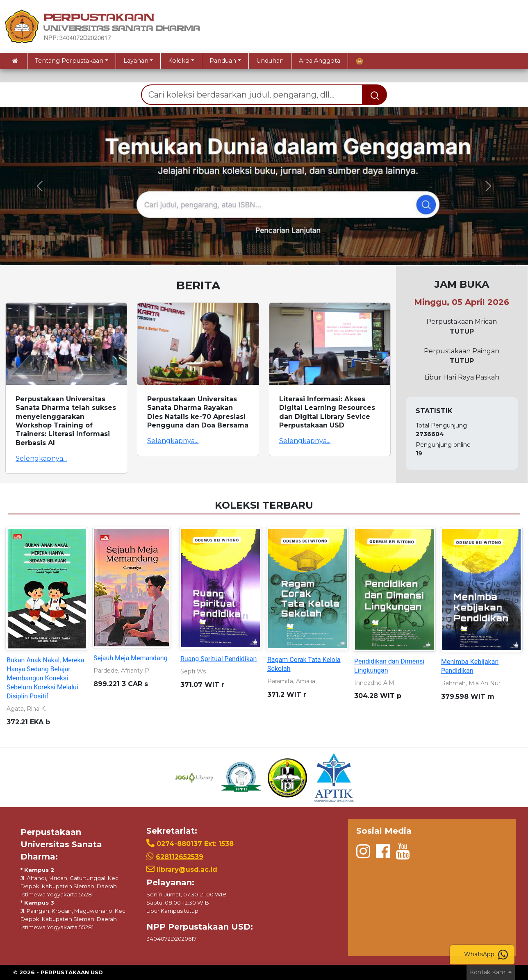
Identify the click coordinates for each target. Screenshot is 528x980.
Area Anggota (320, 61)
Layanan (136, 61)
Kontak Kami (488, 972)
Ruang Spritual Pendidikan (218, 659)
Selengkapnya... (41, 458)
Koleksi (179, 61)
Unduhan (270, 61)
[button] (40, 186)
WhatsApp (486, 955)
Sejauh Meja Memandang (131, 658)
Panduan (223, 61)
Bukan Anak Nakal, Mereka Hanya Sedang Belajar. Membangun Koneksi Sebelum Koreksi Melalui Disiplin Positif (45, 678)
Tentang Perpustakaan (69, 61)
